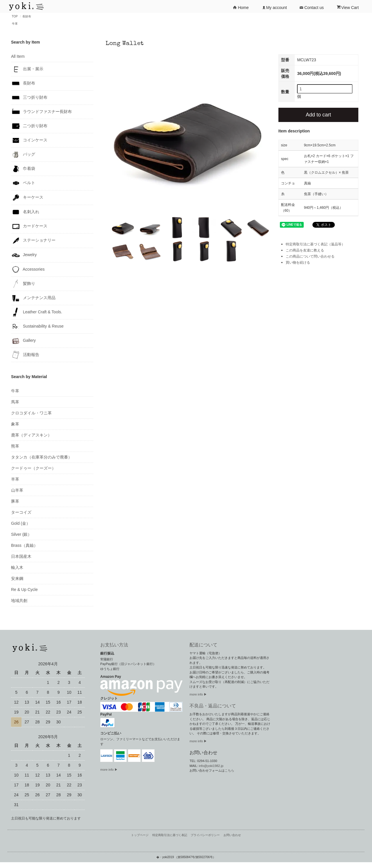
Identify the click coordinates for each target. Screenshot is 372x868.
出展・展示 (27, 69)
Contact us (312, 7)
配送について (203, 645)
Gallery (23, 341)
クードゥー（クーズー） (33, 468)
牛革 (15, 24)
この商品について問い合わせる (310, 256)
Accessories (28, 269)
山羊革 (17, 490)
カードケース (29, 226)
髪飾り (23, 284)
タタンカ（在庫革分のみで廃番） (42, 457)
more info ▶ (109, 770)
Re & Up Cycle (24, 590)
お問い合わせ (232, 835)
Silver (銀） (22, 534)
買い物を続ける (298, 263)
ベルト (23, 183)
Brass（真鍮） (24, 545)
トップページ (140, 835)
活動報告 (25, 355)
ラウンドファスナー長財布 (41, 112)
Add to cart (318, 115)
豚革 (15, 501)
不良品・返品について (213, 706)
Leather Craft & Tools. (37, 312)
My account (274, 7)
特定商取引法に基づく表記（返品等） (315, 244)
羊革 (15, 479)
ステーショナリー (33, 241)
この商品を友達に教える (305, 250)
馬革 (15, 402)
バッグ (23, 154)
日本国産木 (21, 556)
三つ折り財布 (29, 98)
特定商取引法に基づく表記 (170, 835)
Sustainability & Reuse (37, 326)
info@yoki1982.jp (211, 766)
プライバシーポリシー (205, 835)
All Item (18, 56)
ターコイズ (21, 512)
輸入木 (17, 567)
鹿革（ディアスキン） (31, 435)
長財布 (27, 16)
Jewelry (24, 255)
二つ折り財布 (29, 126)
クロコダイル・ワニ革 (31, 413)
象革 (15, 424)
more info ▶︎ (198, 694)
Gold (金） (21, 523)
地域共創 (19, 601)
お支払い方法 (114, 645)
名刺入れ (25, 212)
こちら (229, 770)
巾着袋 (23, 169)
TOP (15, 16)
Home (241, 7)
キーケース (27, 198)
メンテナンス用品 (33, 298)
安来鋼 (17, 578)
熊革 (15, 446)
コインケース (29, 140)
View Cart (348, 7)
